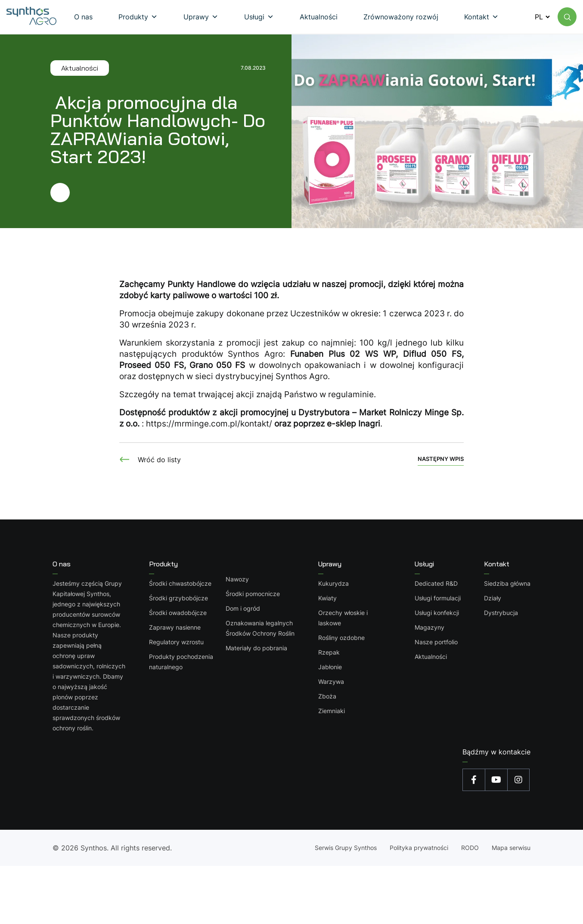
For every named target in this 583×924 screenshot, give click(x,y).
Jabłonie (330, 667)
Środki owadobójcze (178, 613)
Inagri (369, 424)
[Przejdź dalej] (158, 193)
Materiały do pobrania (256, 648)
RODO (470, 848)
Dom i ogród (243, 608)
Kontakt (497, 564)
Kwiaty (328, 598)
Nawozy (237, 579)
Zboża (328, 696)
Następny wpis (441, 459)
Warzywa (332, 681)
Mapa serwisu (511, 848)
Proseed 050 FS (152, 365)
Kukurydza (334, 583)
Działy (493, 598)
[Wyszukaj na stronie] (567, 17)
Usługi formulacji (438, 598)
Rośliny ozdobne (342, 638)
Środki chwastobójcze (180, 583)
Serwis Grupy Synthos (346, 848)
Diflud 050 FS (432, 354)
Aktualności (431, 657)
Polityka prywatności (419, 848)
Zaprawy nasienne (175, 627)
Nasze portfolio (436, 642)
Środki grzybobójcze (178, 598)
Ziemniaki (332, 711)
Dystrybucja (501, 613)
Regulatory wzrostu (176, 642)
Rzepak (329, 652)
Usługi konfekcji (437, 613)
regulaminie (351, 394)
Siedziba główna (507, 583)
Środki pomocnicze (253, 594)
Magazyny (429, 627)
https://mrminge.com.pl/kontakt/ (209, 424)
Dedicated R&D (436, 583)
